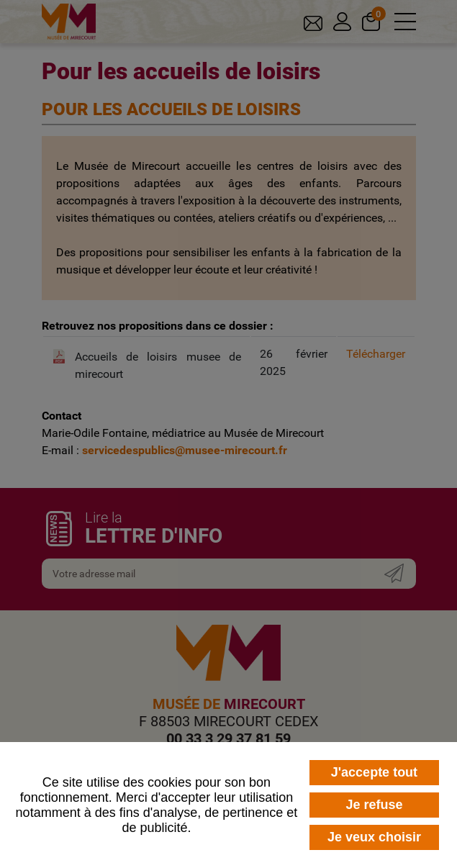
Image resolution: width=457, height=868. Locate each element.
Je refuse (374, 805)
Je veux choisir (374, 837)
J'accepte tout (374, 772)
